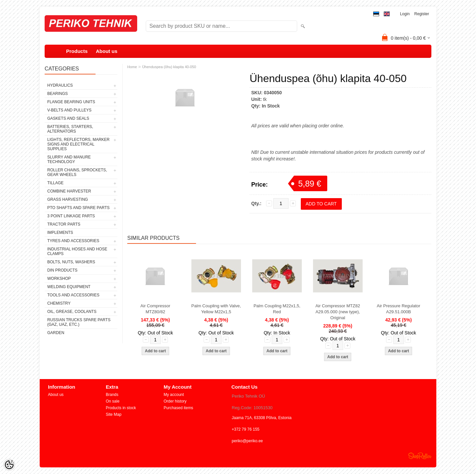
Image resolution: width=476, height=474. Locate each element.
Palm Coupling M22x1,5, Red (277, 309)
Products (77, 51)
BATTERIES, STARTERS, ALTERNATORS (70, 129)
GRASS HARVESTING (68, 199)
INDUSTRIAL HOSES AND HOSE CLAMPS (77, 251)
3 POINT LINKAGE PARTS (71, 216)
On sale (113, 401)
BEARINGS (58, 94)
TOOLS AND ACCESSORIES (73, 295)
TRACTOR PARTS (64, 224)
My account (174, 395)
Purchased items (178, 408)
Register (422, 14)
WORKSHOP (59, 279)
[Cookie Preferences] (9, 465)
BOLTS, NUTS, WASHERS (71, 262)
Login (405, 14)
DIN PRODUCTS (62, 270)
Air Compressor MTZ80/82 (155, 309)
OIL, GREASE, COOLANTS (72, 312)
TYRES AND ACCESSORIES (73, 241)
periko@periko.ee (247, 441)
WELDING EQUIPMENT (69, 287)
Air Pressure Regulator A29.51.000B (399, 309)
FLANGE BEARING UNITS (71, 102)
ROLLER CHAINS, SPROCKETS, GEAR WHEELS (77, 172)
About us (107, 51)
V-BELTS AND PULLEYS (69, 110)
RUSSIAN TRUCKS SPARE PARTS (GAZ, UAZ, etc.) (79, 322)
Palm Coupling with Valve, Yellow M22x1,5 (216, 309)
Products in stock (121, 408)
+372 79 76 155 (246, 429)
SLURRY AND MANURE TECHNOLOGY (69, 159)
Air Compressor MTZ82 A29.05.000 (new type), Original (338, 312)
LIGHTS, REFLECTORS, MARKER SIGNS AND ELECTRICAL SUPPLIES (78, 144)
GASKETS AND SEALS (68, 118)
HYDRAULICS (60, 85)
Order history (175, 401)
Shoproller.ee (420, 456)
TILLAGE (55, 183)
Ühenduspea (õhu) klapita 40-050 (169, 67)
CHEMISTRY (59, 303)
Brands (112, 395)
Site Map (114, 414)
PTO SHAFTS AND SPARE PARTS (79, 208)
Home (132, 67)
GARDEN (56, 333)
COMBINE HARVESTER (69, 191)
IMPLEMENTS (60, 233)
